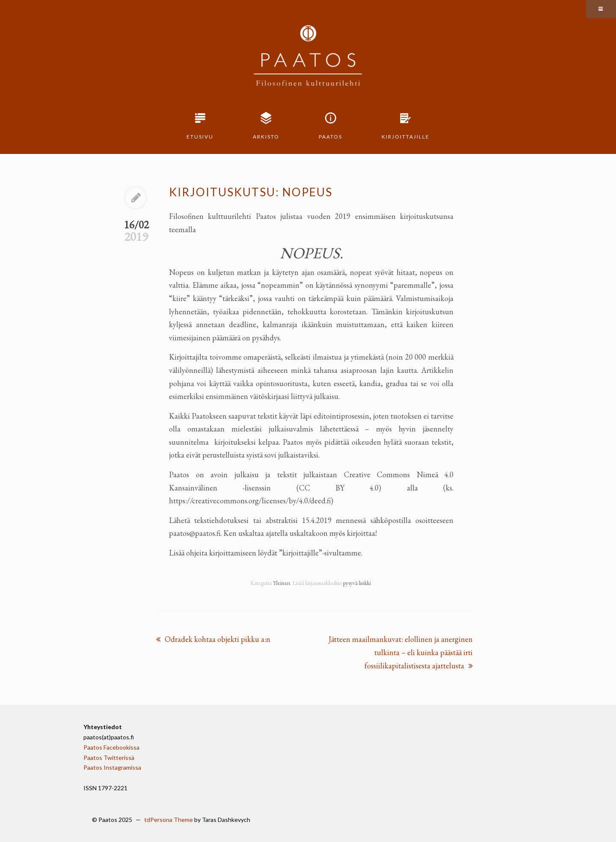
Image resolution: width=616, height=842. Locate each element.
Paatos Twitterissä (109, 758)
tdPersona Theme (169, 820)
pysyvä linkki (357, 583)
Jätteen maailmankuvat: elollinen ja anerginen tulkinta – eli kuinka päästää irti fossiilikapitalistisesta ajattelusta (401, 652)
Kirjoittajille (406, 137)
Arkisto (266, 137)
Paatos (330, 137)
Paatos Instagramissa (112, 767)
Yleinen (281, 583)
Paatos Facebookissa (111, 747)
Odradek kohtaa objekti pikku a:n (213, 639)
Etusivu (200, 137)
